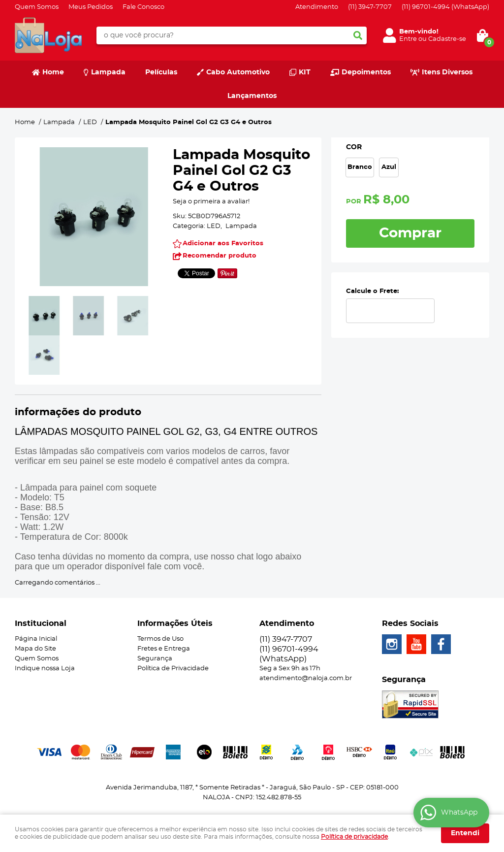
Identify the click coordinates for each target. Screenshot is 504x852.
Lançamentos (252, 96)
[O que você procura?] (358, 35)
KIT (305, 72)
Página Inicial (36, 639)
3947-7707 (370, 7)
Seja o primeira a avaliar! (211, 202)
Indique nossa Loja (45, 669)
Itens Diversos (447, 72)
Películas (161, 72)
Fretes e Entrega (164, 649)
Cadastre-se (447, 39)
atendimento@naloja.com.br (306, 678)
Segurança (155, 659)
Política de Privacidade (173, 669)
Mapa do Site (35, 649)
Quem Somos (37, 7)
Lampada (108, 72)
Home (53, 72)
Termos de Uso (160, 639)
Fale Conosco (143, 7)
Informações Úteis (175, 623)
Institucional (41, 623)
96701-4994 (445, 7)
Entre (408, 39)
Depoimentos (366, 72)
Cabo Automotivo (238, 72)
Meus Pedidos (91, 7)
